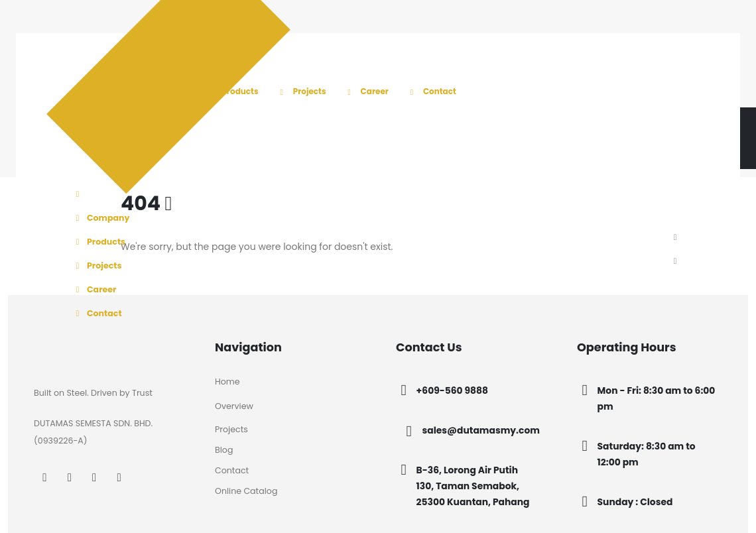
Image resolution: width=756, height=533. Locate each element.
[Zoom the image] (75, 347)
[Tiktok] (119, 477)
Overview (234, 406)
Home (227, 382)
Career (366, 91)
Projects (301, 91)
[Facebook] (45, 477)
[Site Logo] (126, 107)
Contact (431, 91)
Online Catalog (246, 491)
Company (101, 218)
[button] (675, 238)
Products (231, 91)
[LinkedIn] (94, 477)
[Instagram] (69, 477)
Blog (224, 450)
